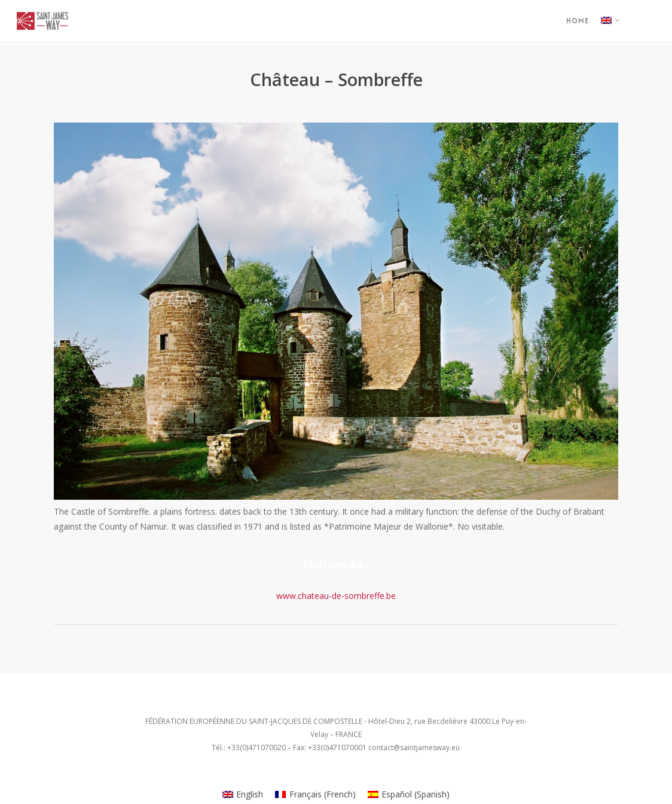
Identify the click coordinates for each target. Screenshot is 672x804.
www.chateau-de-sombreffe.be (336, 596)
